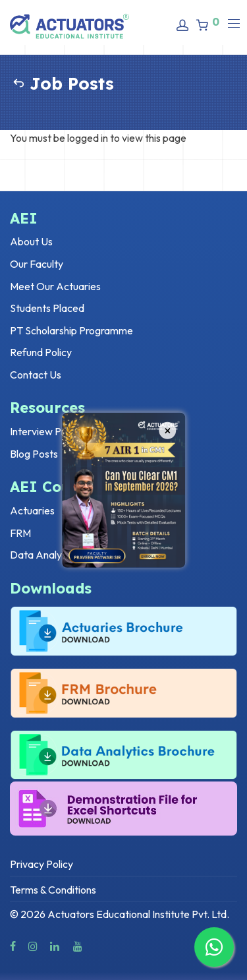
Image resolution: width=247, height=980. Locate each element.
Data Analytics (44, 555)
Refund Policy (41, 352)
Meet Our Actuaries (55, 286)
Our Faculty (37, 264)
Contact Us (36, 375)
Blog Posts (34, 454)
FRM (20, 533)
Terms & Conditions (53, 890)
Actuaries (32, 510)
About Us (31, 241)
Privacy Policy (41, 864)
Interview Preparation (59, 431)
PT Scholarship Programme (71, 330)
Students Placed (47, 308)
